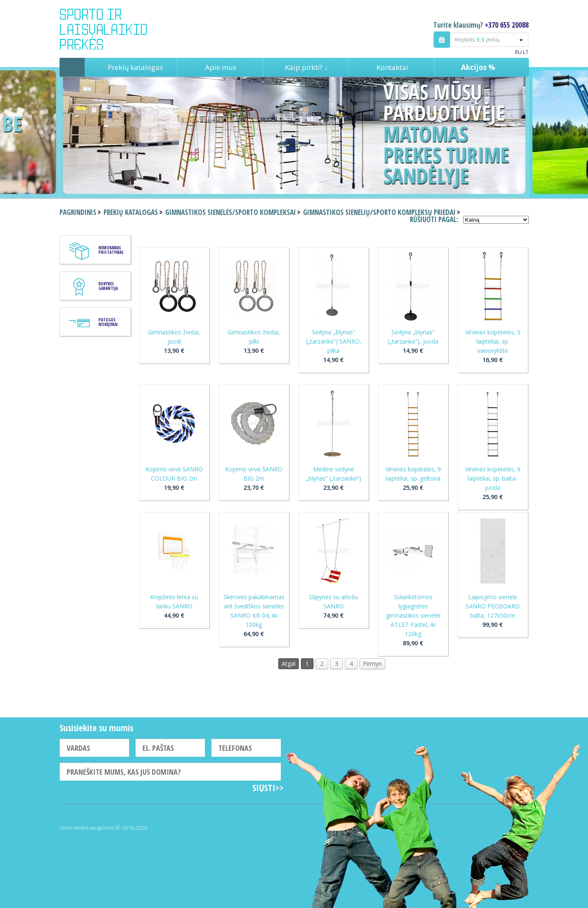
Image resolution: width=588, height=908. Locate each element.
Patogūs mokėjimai (108, 322)
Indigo (110, 29)
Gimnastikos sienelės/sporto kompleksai (231, 212)
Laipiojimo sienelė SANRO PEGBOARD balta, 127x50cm (493, 606)
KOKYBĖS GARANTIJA (108, 286)
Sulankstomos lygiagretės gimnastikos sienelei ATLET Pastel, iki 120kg (413, 615)
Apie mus (221, 67)
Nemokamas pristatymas (111, 250)
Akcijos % (478, 67)
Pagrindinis (72, 67)
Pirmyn (372, 664)
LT (526, 52)
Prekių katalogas (135, 67)
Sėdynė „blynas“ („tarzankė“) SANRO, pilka (334, 341)
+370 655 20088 (507, 25)
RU (518, 52)
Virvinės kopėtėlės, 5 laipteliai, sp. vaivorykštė (493, 341)
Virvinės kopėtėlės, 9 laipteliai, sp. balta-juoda (493, 478)
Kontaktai (392, 67)
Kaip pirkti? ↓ (307, 67)
